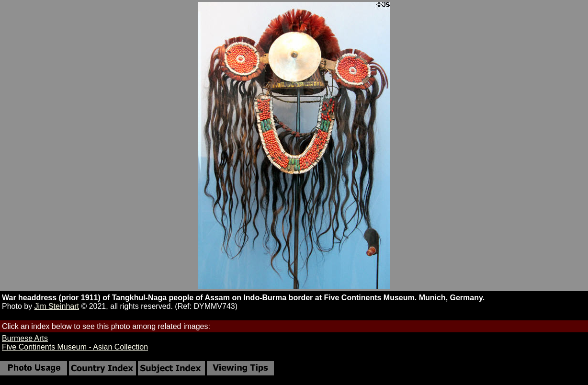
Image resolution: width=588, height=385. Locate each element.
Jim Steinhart (57, 306)
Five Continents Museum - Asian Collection (75, 347)
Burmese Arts (25, 338)
